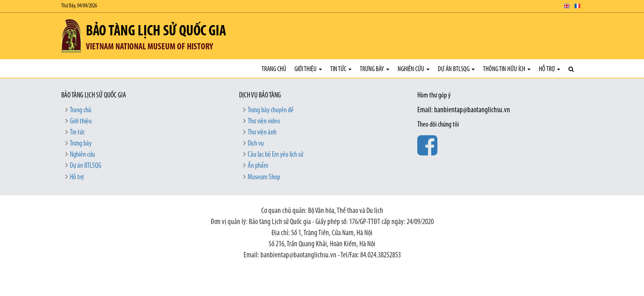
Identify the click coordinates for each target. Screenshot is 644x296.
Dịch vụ (256, 144)
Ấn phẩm (258, 166)
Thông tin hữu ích (507, 69)
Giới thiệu (308, 69)
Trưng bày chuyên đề (271, 110)
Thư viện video (264, 121)
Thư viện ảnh (262, 133)
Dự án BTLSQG (456, 69)
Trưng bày (375, 69)
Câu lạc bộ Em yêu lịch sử (275, 155)
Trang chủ (274, 69)
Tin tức (341, 69)
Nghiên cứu (414, 69)
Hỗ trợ (550, 69)
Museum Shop (264, 177)
